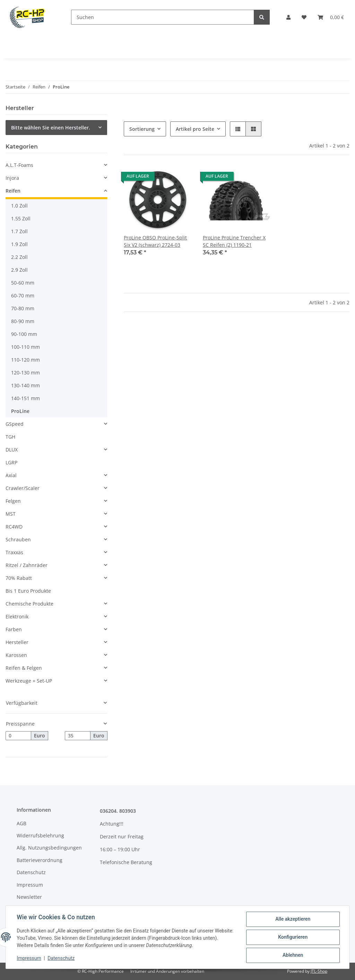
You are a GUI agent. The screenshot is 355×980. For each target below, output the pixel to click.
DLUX (12, 450)
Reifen (13, 191)
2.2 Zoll (19, 257)
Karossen (16, 655)
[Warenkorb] (331, 17)
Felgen (13, 501)
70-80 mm (23, 308)
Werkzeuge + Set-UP (29, 681)
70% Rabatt (19, 578)
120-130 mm (25, 373)
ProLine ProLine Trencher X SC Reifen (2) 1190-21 (234, 241)
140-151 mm (25, 398)
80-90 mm (23, 321)
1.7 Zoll (19, 231)
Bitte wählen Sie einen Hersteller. (51, 128)
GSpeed (15, 424)
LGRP (11, 462)
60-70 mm (23, 295)
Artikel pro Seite (195, 129)
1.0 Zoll (19, 206)
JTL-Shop (319, 971)
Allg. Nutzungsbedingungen (49, 848)
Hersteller (17, 642)
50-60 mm (23, 283)
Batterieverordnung (40, 860)
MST (11, 514)
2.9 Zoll (19, 270)
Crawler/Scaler (23, 488)
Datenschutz (31, 872)
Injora (12, 178)
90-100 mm (24, 334)
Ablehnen (292, 955)
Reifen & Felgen (24, 668)
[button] (288, 17)
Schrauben (18, 539)
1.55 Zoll (21, 218)
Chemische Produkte (29, 604)
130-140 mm (25, 385)
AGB (21, 823)
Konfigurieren (292, 937)
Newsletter (29, 897)
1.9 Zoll (19, 244)
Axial (11, 475)
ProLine (20, 411)
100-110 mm (25, 347)
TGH (10, 437)
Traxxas (14, 552)
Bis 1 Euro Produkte (28, 591)
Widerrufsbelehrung (40, 835)
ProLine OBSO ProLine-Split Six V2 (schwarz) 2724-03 (155, 241)
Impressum (30, 885)
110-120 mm (25, 360)
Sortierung (142, 129)
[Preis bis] (78, 736)
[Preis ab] (18, 736)
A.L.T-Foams (19, 165)
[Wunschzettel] (304, 17)
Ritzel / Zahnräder (27, 565)
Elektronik (17, 616)
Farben (14, 629)
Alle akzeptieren (292, 919)
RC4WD (14, 527)
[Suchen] (163, 17)
